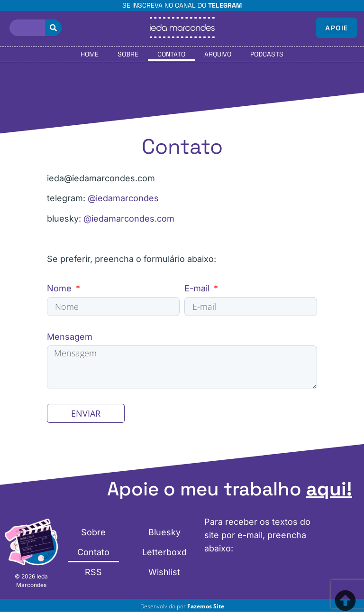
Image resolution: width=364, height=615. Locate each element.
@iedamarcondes (123, 198)
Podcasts (267, 54)
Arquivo (218, 54)
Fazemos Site (206, 610)
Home (90, 54)
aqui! (329, 493)
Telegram (225, 5)
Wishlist (164, 574)
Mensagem (70, 337)
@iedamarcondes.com (129, 219)
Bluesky (164, 538)
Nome (60, 288)
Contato (171, 54)
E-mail (198, 288)
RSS (93, 574)
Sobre (128, 54)
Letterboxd (164, 556)
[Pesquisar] (53, 28)
